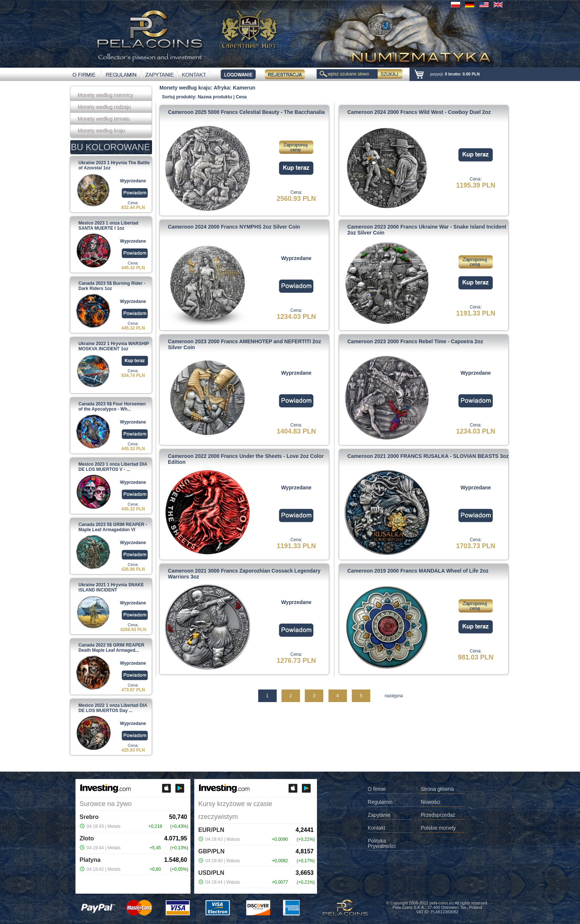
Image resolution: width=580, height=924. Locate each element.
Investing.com (129, 896)
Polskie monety (438, 828)
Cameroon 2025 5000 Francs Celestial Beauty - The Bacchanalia (246, 112)
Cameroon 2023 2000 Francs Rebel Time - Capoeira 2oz (415, 341)
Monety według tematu (104, 119)
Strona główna (437, 789)
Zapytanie (379, 815)
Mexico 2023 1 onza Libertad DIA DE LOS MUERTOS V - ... (113, 467)
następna (394, 696)
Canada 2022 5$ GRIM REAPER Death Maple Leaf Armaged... (111, 648)
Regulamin (380, 802)
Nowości (430, 802)
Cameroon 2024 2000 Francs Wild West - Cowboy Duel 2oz (419, 112)
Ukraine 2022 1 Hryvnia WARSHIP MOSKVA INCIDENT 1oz (114, 346)
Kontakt (376, 828)
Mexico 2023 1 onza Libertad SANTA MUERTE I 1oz (108, 226)
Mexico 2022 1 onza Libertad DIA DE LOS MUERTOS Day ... (113, 708)
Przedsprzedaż (438, 815)
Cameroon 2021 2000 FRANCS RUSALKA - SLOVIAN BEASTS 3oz (428, 456)
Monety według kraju (101, 131)
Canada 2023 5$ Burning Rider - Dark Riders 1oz (112, 286)
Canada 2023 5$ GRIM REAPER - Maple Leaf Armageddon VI (113, 527)
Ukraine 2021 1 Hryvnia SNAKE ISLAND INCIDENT (111, 587)
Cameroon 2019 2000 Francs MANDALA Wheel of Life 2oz (418, 571)
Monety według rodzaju (104, 107)
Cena (241, 97)
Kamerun (244, 88)
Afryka (222, 88)
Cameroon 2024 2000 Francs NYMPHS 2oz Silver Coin (234, 227)
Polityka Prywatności (382, 844)
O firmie (377, 789)
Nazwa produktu (215, 97)
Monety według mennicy (105, 95)
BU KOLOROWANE (111, 147)
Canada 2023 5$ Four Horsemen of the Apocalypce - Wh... (112, 407)
